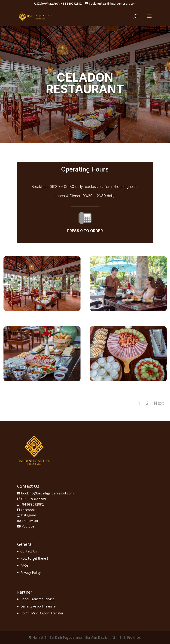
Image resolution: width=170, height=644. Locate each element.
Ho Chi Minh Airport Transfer (42, 613)
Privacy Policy (30, 572)
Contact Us (29, 551)
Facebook (26, 510)
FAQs (24, 565)
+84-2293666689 (33, 499)
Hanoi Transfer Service (37, 599)
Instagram (27, 515)
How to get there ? (34, 558)
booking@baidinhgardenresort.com (47, 493)
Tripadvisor (28, 521)
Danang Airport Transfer (39, 606)
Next (159, 403)
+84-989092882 (31, 504)
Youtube (26, 526)
